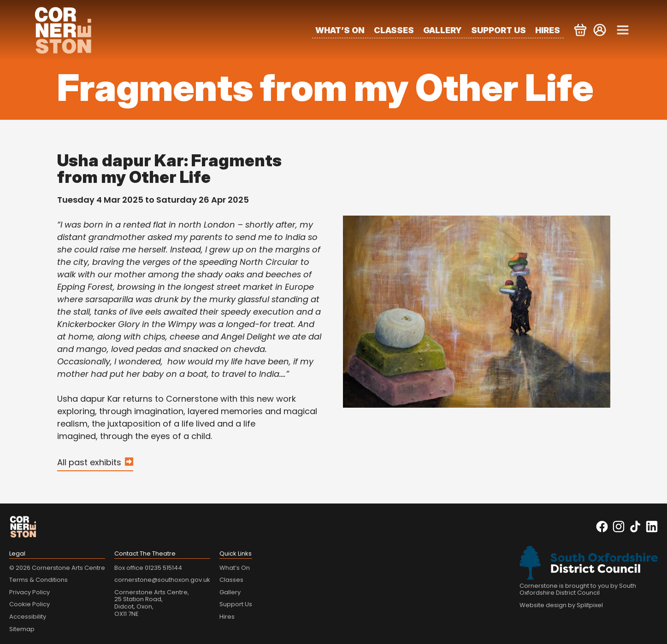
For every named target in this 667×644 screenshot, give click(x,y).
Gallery (443, 30)
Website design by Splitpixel (561, 605)
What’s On (340, 30)
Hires (548, 30)
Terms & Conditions (38, 580)
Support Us (499, 30)
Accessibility (28, 617)
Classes (394, 30)
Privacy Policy (30, 592)
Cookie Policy (30, 604)
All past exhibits (89, 462)
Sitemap (22, 629)
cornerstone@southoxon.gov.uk (162, 580)
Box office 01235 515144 (148, 568)
